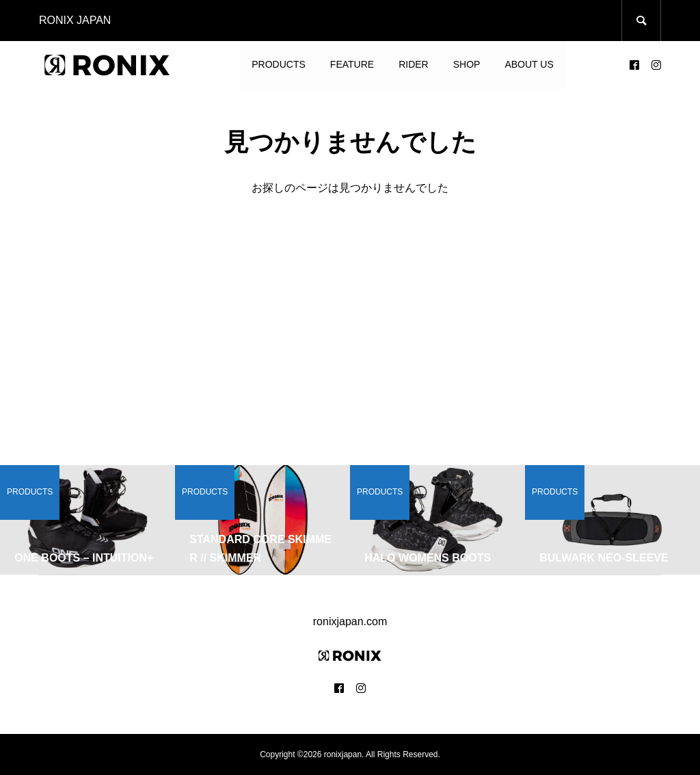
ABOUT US (529, 64)
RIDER (414, 64)
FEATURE (352, 64)
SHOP (467, 64)
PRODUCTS (279, 64)
